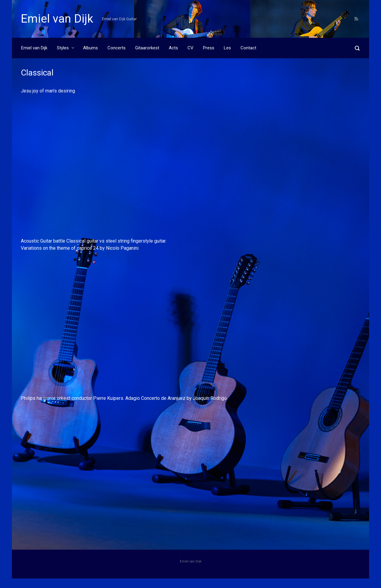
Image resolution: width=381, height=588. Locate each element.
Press (209, 48)
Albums (90, 48)
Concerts (117, 48)
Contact (248, 48)
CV (190, 48)
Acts (173, 48)
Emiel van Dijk (57, 19)
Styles (63, 48)
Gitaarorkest (147, 48)
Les (227, 48)
